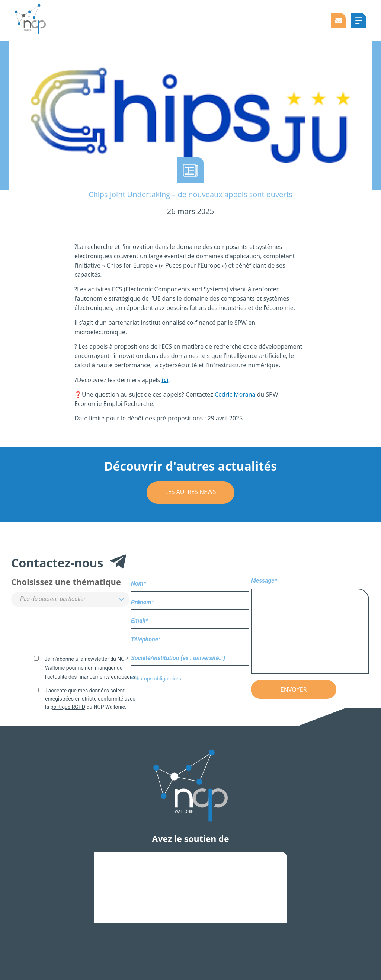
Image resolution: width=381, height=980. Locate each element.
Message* (310, 626)
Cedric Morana (235, 394)
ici (165, 380)
